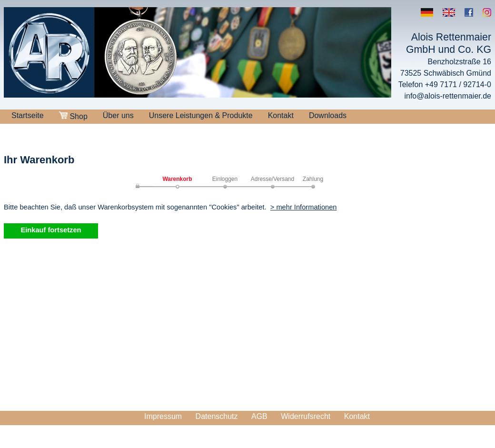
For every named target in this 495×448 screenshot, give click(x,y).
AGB (259, 416)
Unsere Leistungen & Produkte (201, 115)
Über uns (118, 115)
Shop (73, 116)
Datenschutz (217, 416)
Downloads (328, 115)
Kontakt (281, 115)
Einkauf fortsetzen (51, 230)
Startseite (28, 115)
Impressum (163, 416)
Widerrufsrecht (306, 416)
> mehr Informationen (304, 207)
